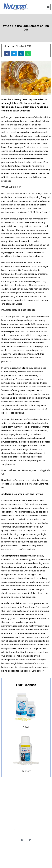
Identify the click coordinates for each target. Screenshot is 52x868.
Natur (26, 727)
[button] (48, 7)
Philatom (26, 771)
